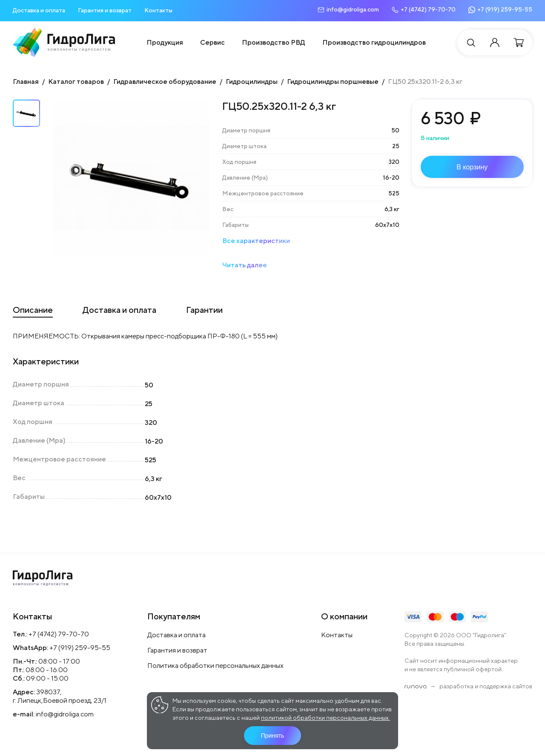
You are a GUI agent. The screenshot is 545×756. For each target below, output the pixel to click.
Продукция (165, 42)
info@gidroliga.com (65, 714)
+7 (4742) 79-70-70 (59, 634)
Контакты (158, 10)
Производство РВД (274, 42)
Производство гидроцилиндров (374, 42)
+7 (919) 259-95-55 (80, 648)
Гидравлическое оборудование (165, 82)
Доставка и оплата (39, 10)
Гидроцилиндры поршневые (333, 82)
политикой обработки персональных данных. (326, 718)
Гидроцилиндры (252, 82)
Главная (26, 82)
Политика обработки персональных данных (215, 666)
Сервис (212, 42)
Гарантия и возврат (105, 10)
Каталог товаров (76, 82)
